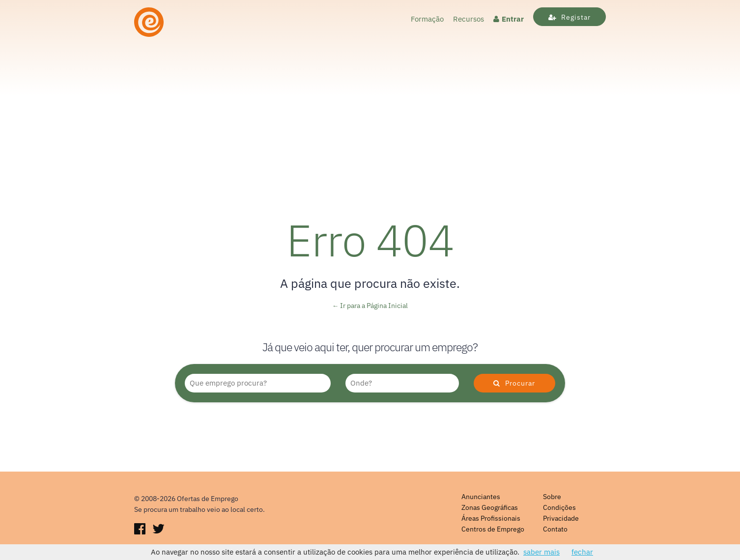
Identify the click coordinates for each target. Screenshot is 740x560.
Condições (559, 507)
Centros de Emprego (493, 529)
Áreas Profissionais (491, 518)
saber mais (541, 552)
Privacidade (561, 518)
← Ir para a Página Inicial (370, 306)
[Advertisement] (370, 114)
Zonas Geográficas (490, 507)
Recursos (469, 19)
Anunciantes (481, 497)
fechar (582, 552)
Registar (569, 17)
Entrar (509, 19)
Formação (427, 19)
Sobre (552, 497)
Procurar (514, 383)
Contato (555, 529)
